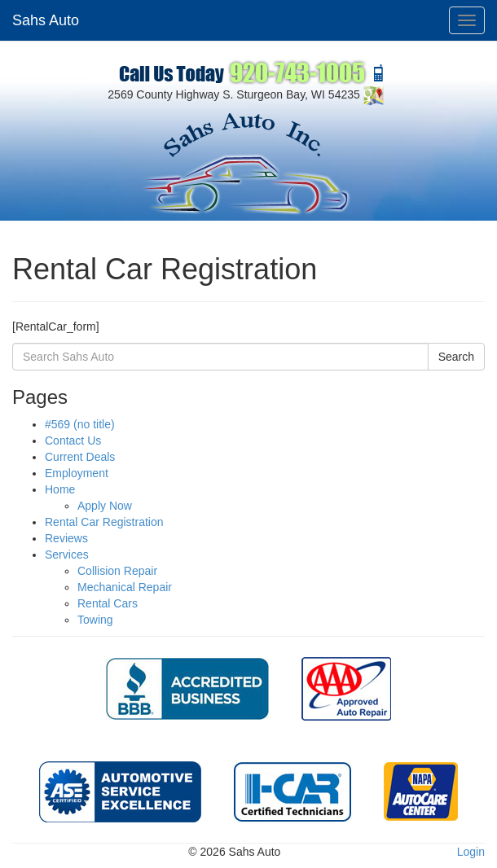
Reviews (66, 538)
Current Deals (80, 457)
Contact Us (73, 441)
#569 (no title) (80, 424)
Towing (95, 620)
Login (471, 852)
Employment (77, 473)
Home (60, 489)
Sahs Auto (46, 20)
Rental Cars (108, 603)
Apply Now (105, 506)
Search (456, 357)
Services (67, 555)
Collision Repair (117, 571)
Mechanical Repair (125, 587)
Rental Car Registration (104, 522)
